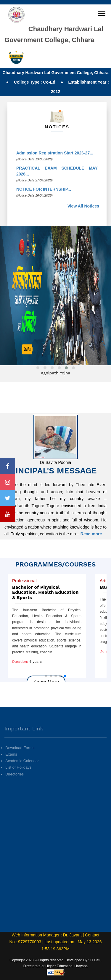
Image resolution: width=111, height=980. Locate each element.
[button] (46, 676)
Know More (46, 682)
